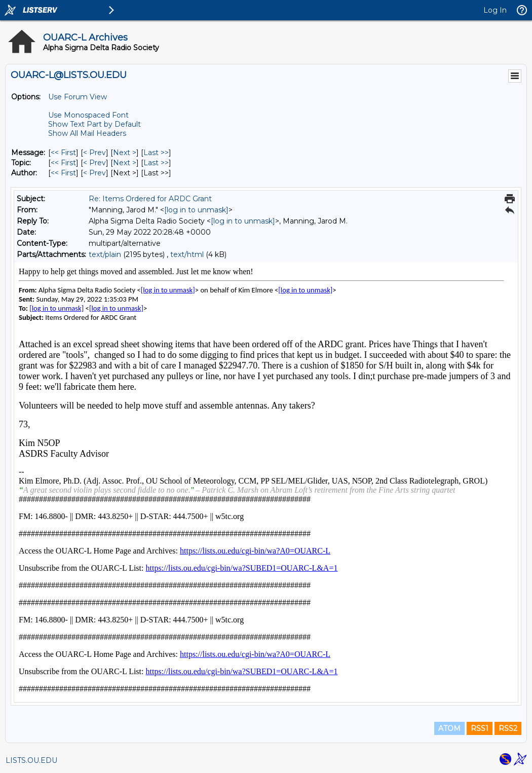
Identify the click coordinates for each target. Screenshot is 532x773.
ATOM (449, 728)
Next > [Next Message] (125, 153)
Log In (495, 10)
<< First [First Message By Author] (63, 173)
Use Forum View (78, 97)
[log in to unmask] (196, 210)
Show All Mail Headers (87, 133)
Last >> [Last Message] (156, 153)
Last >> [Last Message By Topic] (156, 163)
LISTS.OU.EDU (31, 760)
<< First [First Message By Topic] (63, 163)
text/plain (105, 254)
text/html (187, 254)
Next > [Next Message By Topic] (125, 163)
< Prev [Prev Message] (94, 153)
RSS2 (508, 728)
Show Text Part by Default (94, 124)
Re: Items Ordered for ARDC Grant (150, 199)
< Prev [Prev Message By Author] (94, 173)
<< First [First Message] (63, 153)
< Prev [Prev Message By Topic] (94, 163)
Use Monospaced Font (88, 115)
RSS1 (480, 728)
